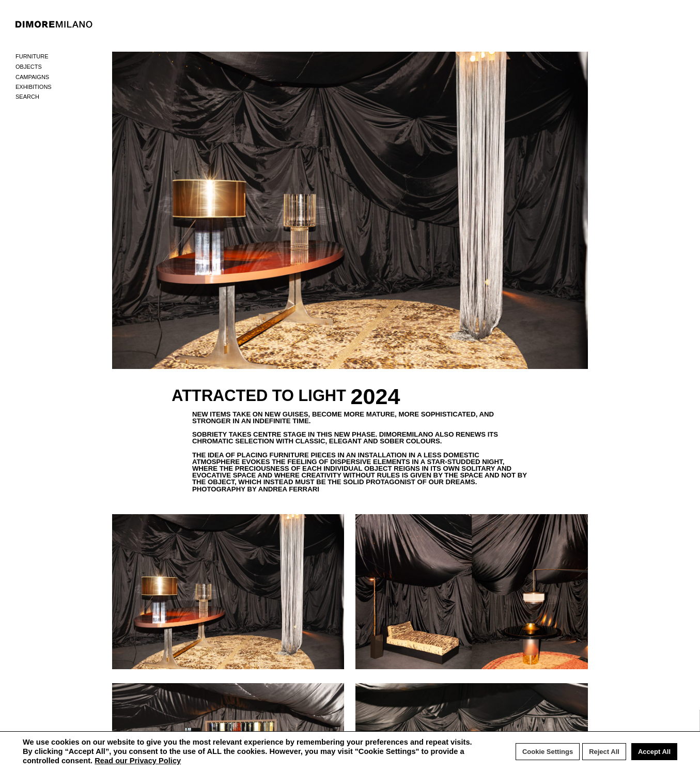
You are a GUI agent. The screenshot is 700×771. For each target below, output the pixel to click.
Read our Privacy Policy (138, 761)
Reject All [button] (604, 752)
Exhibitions (34, 87)
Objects (29, 67)
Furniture (32, 56)
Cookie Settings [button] (548, 752)
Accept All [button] (654, 752)
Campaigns (32, 77)
